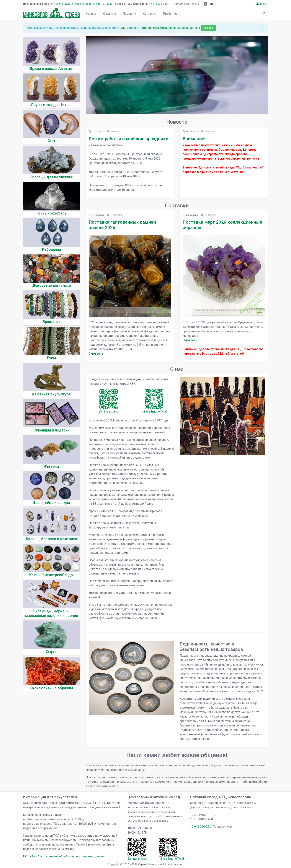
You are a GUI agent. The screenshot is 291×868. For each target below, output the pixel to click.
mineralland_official (154, 412)
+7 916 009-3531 (159, 4)
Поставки (129, 14)
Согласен (209, 28)
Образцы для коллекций (52, 177)
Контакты (149, 14)
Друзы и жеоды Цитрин (52, 105)
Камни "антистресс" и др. (52, 575)
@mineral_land (109, 412)
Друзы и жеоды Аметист (52, 69)
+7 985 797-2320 (103, 4)
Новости (114, 131)
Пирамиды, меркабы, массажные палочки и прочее (52, 613)
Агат (52, 141)
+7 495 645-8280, (61, 4)
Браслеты (52, 322)
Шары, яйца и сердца (52, 503)
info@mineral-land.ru (187, 4)
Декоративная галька (52, 285)
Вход (261, 4)
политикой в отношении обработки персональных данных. (160, 28)
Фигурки (52, 466)
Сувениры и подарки (52, 430)
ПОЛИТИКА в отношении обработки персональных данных (64, 856)
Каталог (91, 14)
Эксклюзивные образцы (52, 688)
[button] (172, 111)
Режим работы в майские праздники (129, 139)
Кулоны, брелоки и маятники (52, 539)
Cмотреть (96, 354)
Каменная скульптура (52, 394)
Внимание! (194, 139)
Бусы (52, 358)
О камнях (110, 14)
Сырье (52, 652)
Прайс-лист (171, 14)
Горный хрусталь (52, 213)
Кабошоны (52, 249)
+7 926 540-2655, (82, 4)
